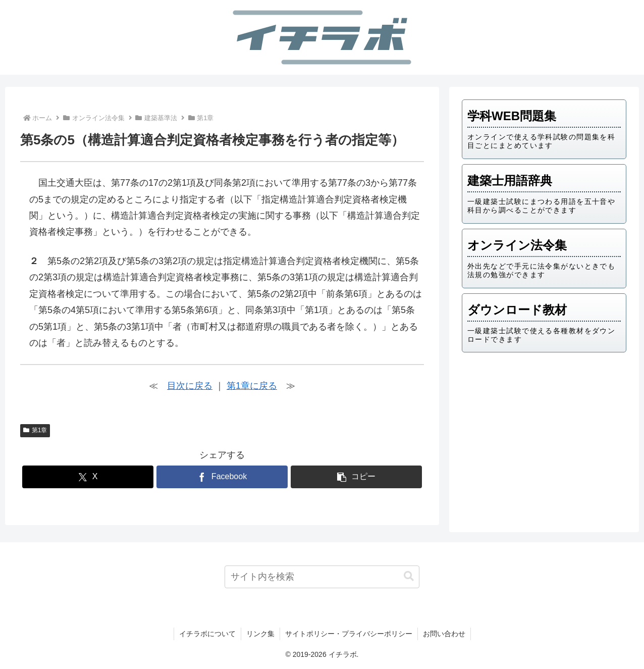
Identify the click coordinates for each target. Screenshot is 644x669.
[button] (356, 477)
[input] (322, 577)
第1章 (35, 430)
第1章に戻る (252, 386)
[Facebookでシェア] (222, 477)
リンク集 (260, 634)
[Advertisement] (544, 439)
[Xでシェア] (88, 477)
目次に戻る (190, 386)
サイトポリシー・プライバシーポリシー (349, 634)
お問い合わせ (444, 634)
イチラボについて (207, 634)
